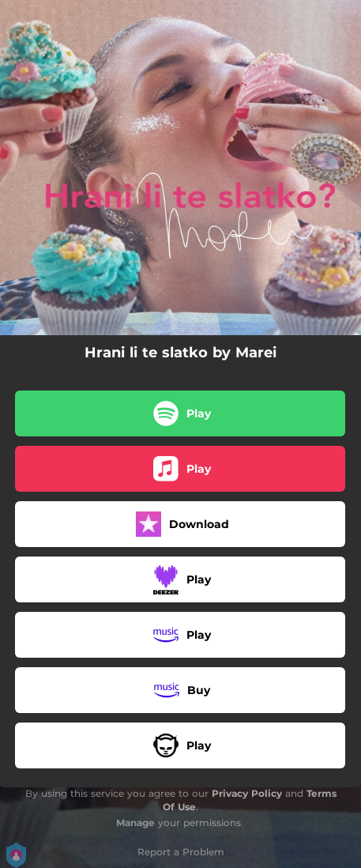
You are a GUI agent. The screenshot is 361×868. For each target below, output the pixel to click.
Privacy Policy (247, 793)
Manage (135, 823)
